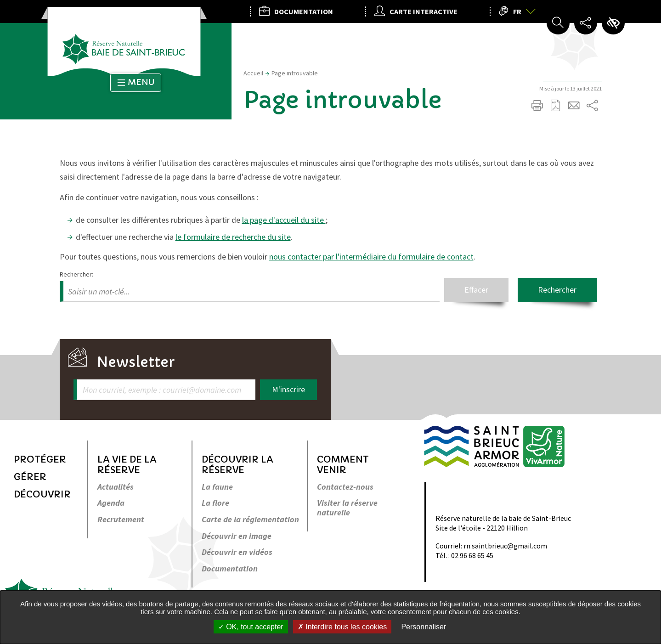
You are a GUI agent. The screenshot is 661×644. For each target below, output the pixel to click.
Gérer (30, 477)
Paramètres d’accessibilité (613, 23)
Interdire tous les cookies (342, 627)
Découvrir (42, 494)
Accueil (253, 73)
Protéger (40, 460)
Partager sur (593, 106)
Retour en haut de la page (591, 392)
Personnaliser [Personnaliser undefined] (424, 627)
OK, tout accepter (251, 627)
